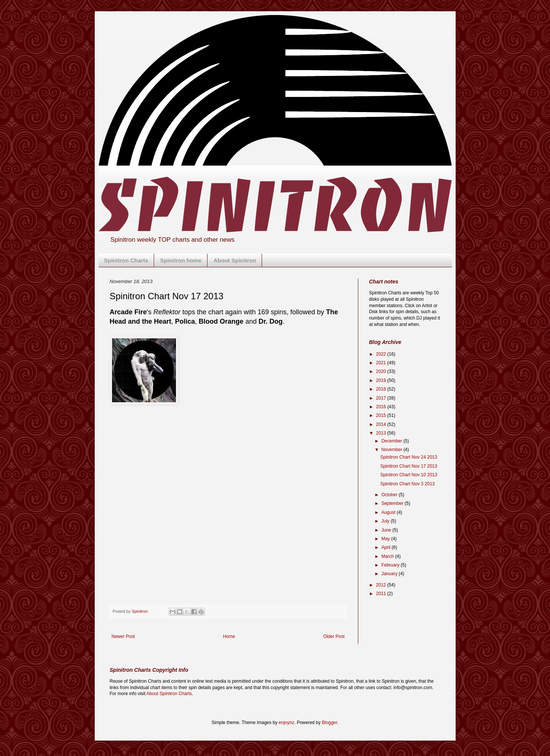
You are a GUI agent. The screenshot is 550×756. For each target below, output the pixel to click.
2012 (382, 585)
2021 (382, 363)
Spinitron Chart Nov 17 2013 (408, 466)
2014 (382, 424)
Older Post (334, 636)
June (387, 530)
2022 (382, 354)
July (386, 521)
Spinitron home (181, 260)
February (391, 565)
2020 (382, 371)
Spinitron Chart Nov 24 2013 (408, 457)
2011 (382, 594)
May (386, 539)
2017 (382, 398)
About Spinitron (235, 260)
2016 (382, 407)
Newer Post (123, 636)
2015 (382, 415)
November (392, 450)
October (390, 495)
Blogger (330, 723)
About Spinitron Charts (169, 694)
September (393, 503)
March (388, 556)
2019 (382, 380)
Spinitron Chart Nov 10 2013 (408, 475)
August (389, 512)
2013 (382, 433)
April (386, 547)
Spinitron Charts (126, 260)
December (392, 441)
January (390, 574)
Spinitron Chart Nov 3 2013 (407, 484)
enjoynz (286, 723)
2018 (382, 389)
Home (229, 636)
